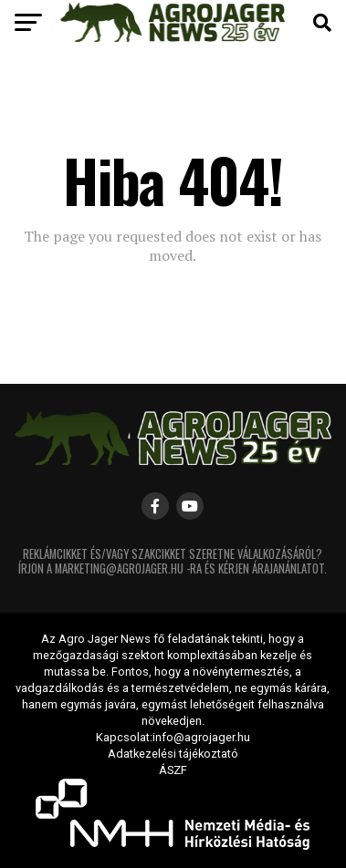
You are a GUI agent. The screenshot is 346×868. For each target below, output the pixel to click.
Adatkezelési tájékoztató (173, 754)
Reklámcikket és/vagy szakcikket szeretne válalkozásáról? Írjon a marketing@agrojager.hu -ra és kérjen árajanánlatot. (173, 561)
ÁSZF (173, 770)
